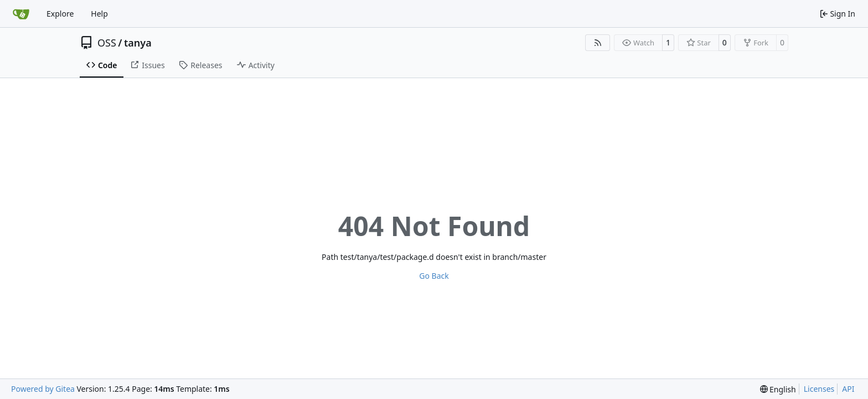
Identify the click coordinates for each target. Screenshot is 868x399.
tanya (138, 43)
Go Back (434, 276)
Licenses (819, 389)
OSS (107, 43)
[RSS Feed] (598, 43)
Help (99, 14)
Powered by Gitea (43, 389)
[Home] (21, 14)
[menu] (778, 389)
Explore (60, 14)
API (848, 389)
